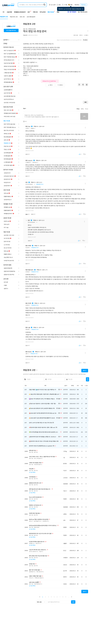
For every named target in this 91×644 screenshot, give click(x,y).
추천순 (78, 109)
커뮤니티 (34, 12)
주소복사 (85, 40)
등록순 (82, 109)
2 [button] (45, 597)
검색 (88, 379)
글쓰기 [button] (85, 370)
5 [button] (54, 597)
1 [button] (43, 597)
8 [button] (63, 597)
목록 (85, 102)
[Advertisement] (56, 92)
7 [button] (60, 597)
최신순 (87, 109)
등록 (84, 116)
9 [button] (66, 597)
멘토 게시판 (50, 12)
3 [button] (48, 597)
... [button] (69, 597)
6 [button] (57, 597)
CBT (29, 11)
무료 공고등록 (83, 12)
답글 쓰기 (28, 154)
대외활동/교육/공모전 (20, 12)
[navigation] (11, 44)
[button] (40, 597)
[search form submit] (44, 5)
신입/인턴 (9, 12)
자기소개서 (42, 12)
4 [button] (51, 597)
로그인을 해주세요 (11, 30)
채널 (57, 12)
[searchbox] (59, 602)
